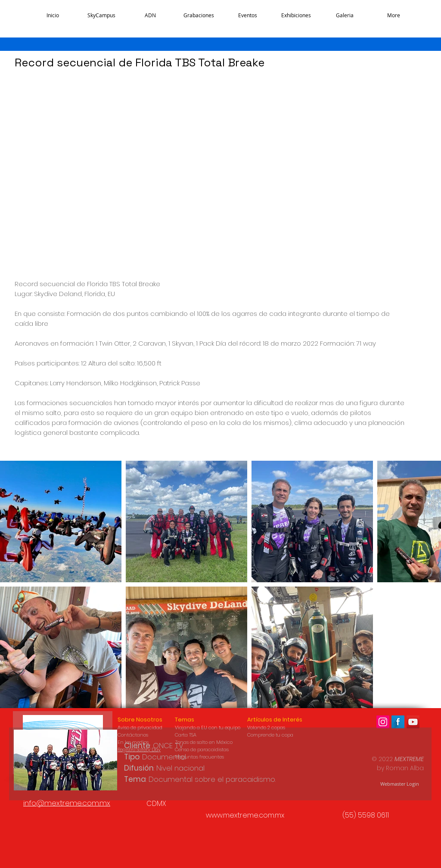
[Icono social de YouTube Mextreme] (413, 722)
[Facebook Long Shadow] (398, 722)
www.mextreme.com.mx (245, 815)
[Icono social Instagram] (383, 722)
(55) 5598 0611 (366, 815)
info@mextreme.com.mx (67, 803)
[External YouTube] (178, 169)
